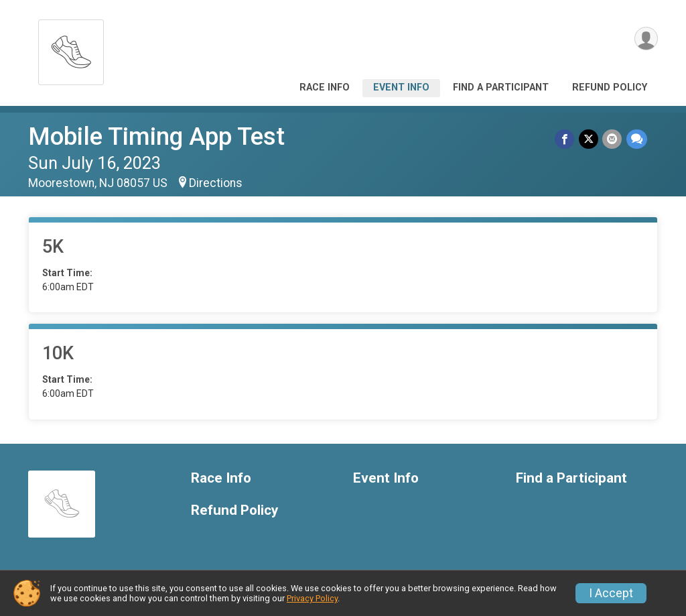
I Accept (611, 593)
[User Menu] (645, 39)
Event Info (401, 87)
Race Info (325, 87)
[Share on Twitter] (589, 139)
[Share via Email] (613, 139)
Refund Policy (610, 87)
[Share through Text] (637, 139)
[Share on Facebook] (566, 139)
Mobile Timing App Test (156, 136)
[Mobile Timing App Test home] (71, 49)
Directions (216, 183)
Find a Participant (501, 87)
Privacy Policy (312, 598)
